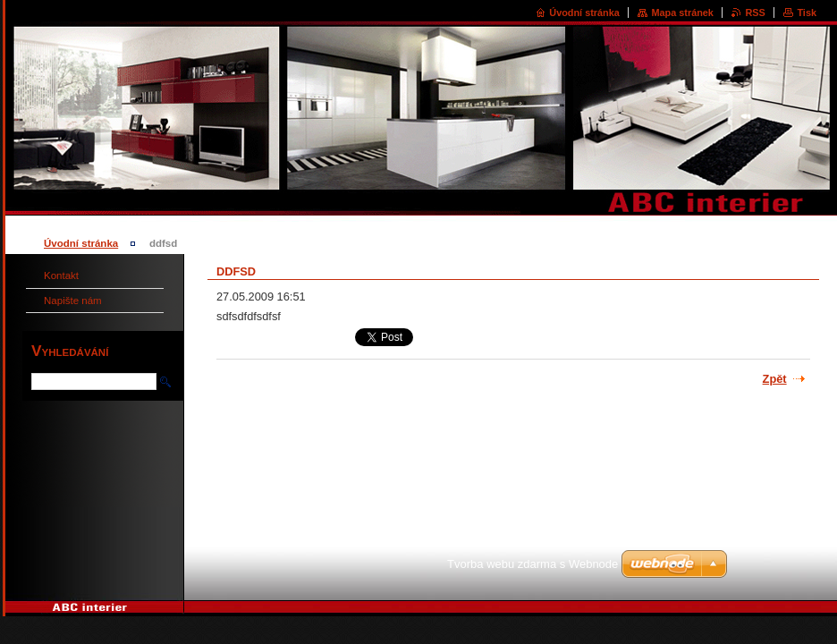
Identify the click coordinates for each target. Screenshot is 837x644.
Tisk (807, 13)
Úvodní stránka (584, 13)
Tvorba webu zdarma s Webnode (533, 564)
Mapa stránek (682, 13)
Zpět (775, 379)
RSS (755, 13)
